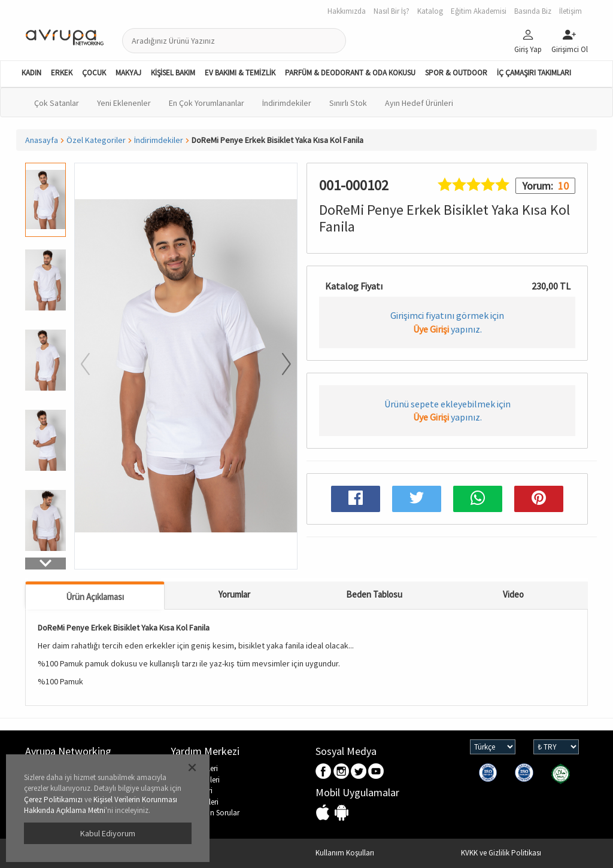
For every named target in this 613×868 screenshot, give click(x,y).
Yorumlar (234, 594)
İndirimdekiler (287, 103)
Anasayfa (42, 140)
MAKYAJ (128, 73)
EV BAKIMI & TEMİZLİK (240, 73)
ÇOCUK (94, 73)
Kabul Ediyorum (108, 833)
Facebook (324, 772)
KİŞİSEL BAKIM (173, 73)
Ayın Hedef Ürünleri (419, 103)
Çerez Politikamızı (53, 800)
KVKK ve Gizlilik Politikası (501, 853)
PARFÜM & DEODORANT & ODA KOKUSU (350, 73)
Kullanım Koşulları (345, 853)
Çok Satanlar (57, 103)
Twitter (359, 772)
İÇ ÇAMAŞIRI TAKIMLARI (534, 73)
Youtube (376, 772)
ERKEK (62, 73)
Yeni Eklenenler (124, 103)
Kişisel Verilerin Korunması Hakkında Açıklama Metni (101, 805)
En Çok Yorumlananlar (207, 103)
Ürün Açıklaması (95, 597)
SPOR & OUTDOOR (456, 73)
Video (513, 594)
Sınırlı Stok (348, 103)
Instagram (342, 772)
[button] (45, 564)
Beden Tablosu (374, 594)
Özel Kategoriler (96, 140)
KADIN (31, 73)
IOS (324, 813)
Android (342, 813)
